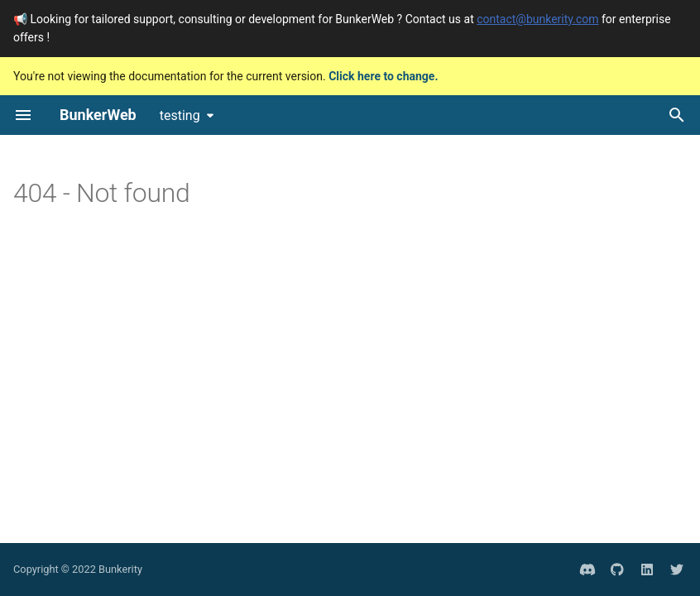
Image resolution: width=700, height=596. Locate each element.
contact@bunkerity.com (537, 19)
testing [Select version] (180, 115)
